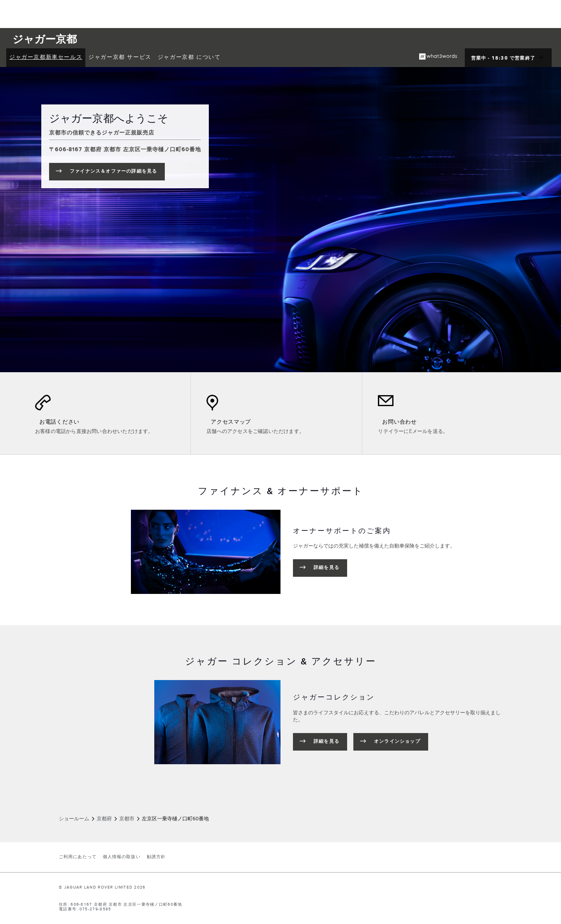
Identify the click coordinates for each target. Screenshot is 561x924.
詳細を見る (326, 568)
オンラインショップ (397, 741)
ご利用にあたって (78, 857)
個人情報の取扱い (122, 857)
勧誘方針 (156, 857)
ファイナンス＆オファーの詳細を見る (117, 173)
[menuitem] (46, 58)
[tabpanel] (280, 552)
